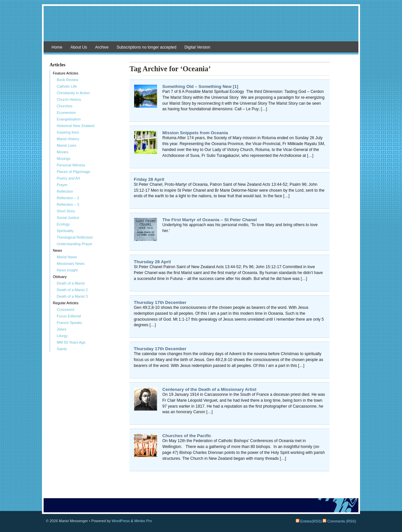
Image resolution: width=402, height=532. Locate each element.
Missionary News (71, 264)
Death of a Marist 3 (72, 296)
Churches (65, 106)
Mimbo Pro (143, 521)
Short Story (66, 211)
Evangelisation (69, 119)
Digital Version (197, 47)
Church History (69, 99)
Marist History (68, 139)
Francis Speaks (69, 323)
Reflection (65, 191)
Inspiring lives (68, 132)
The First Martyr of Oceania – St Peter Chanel (210, 220)
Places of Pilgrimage (73, 172)
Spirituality (65, 231)
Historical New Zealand (76, 126)
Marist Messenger (201, 27)
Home (57, 47)
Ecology (63, 224)
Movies (62, 152)
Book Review (67, 80)
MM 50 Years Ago (71, 342)
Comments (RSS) (339, 521)
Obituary (60, 277)
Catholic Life (67, 86)
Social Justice (68, 218)
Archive (102, 47)
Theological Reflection (75, 237)
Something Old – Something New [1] (200, 86)
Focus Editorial (69, 316)
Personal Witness (71, 165)
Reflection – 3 (68, 204)
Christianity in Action (73, 93)
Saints (62, 349)
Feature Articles (66, 73)
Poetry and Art (68, 178)
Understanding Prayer (75, 244)
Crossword (65, 309)
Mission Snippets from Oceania (195, 133)
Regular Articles (66, 303)
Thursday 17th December (160, 302)
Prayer (62, 185)
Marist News (67, 257)
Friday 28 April (149, 179)
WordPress (121, 521)
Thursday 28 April (152, 262)
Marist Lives (67, 145)
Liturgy (62, 336)
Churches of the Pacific (187, 436)
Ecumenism (66, 113)
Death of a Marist (71, 283)
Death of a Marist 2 (72, 290)
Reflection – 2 (68, 198)
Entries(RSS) (309, 521)
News (57, 250)
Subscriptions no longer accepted (147, 47)
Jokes (61, 329)
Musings (64, 159)
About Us (79, 47)
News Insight (67, 270)
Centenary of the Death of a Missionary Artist (209, 389)
